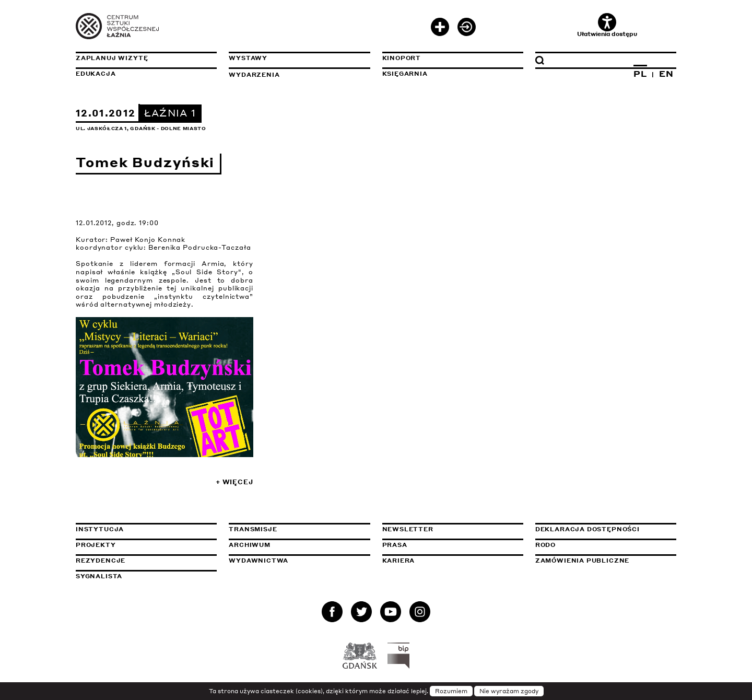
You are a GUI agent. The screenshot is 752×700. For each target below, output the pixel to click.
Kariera (399, 561)
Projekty (96, 545)
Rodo (545, 545)
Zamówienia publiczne (606, 561)
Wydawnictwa (258, 561)
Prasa (395, 545)
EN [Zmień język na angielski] (666, 74)
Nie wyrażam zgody (509, 691)
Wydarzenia (254, 75)
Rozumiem (451, 691)
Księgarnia (405, 74)
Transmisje (299, 529)
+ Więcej (234, 482)
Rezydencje (101, 561)
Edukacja (96, 74)
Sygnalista (99, 576)
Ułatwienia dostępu (607, 25)
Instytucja (100, 529)
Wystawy (248, 58)
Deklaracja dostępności (587, 529)
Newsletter (408, 529)
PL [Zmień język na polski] (640, 74)
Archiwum (250, 545)
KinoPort (402, 58)
